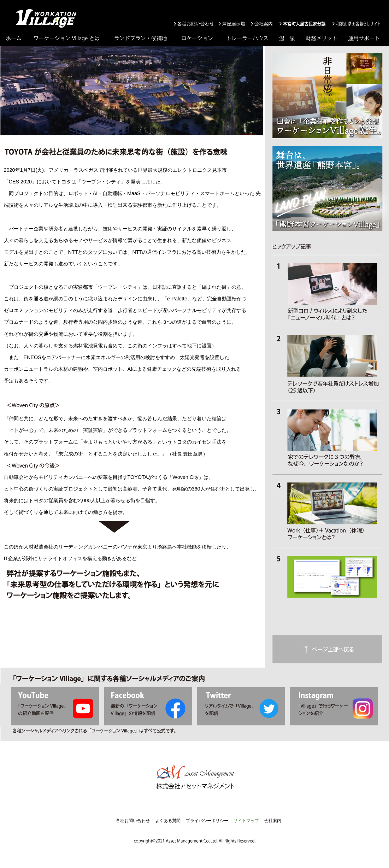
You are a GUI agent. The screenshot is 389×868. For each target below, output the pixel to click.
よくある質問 (168, 821)
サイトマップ (246, 821)
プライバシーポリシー (207, 821)
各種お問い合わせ (133, 821)
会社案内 (273, 821)
